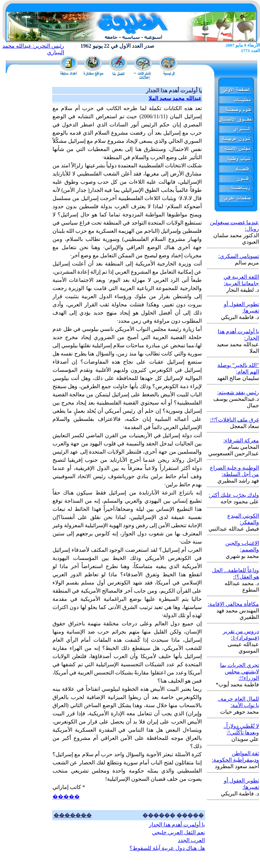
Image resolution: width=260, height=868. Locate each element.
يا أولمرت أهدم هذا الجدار (177, 825)
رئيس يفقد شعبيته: (238, 392)
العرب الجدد (191, 840)
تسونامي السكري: (239, 256)
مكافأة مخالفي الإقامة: (233, 604)
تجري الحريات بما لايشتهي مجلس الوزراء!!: (240, 672)
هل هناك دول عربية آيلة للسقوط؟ (167, 848)
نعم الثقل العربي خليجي (178, 832)
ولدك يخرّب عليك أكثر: (234, 495)
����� (66, 797)
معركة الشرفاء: (241, 440)
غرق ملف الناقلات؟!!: (234, 420)
